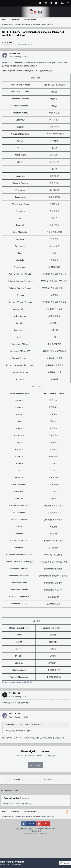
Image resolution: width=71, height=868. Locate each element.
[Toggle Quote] (6, 724)
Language (39, 829)
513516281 (14, 693)
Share (17, 780)
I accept (65, 863)
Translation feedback (24, 45)
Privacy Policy (50, 829)
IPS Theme (20, 829)
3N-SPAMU (8, 42)
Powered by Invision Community (35, 833)
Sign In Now (35, 765)
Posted (19, 57)
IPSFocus (29, 829)
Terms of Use (5, 865)
